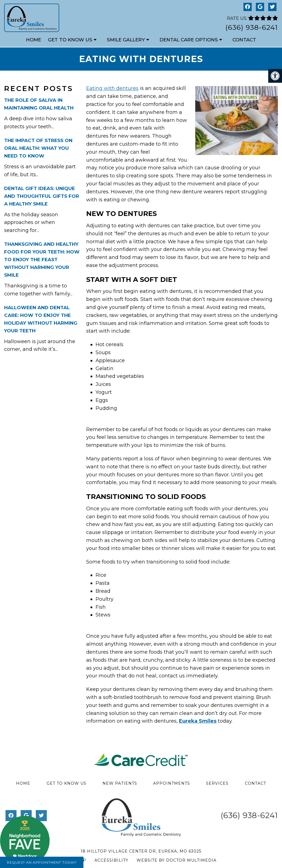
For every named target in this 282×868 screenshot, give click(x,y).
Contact (244, 40)
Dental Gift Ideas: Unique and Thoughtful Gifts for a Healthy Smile (42, 196)
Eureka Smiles (198, 721)
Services (217, 783)
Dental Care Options (189, 40)
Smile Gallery (126, 40)
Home (33, 40)
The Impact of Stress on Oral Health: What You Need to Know (38, 148)
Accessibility (111, 860)
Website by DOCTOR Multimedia (177, 860)
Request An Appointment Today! (42, 862)
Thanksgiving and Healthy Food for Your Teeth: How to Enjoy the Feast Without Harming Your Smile (42, 260)
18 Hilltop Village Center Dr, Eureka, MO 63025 (141, 851)
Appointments (172, 783)
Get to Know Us (70, 40)
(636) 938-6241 (252, 27)
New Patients (120, 783)
